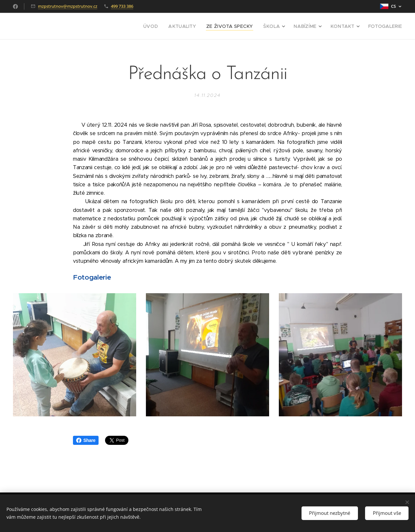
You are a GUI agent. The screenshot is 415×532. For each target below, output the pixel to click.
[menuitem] (169, 26)
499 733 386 (122, 6)
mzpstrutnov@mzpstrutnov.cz (68, 6)
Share (86, 440)
